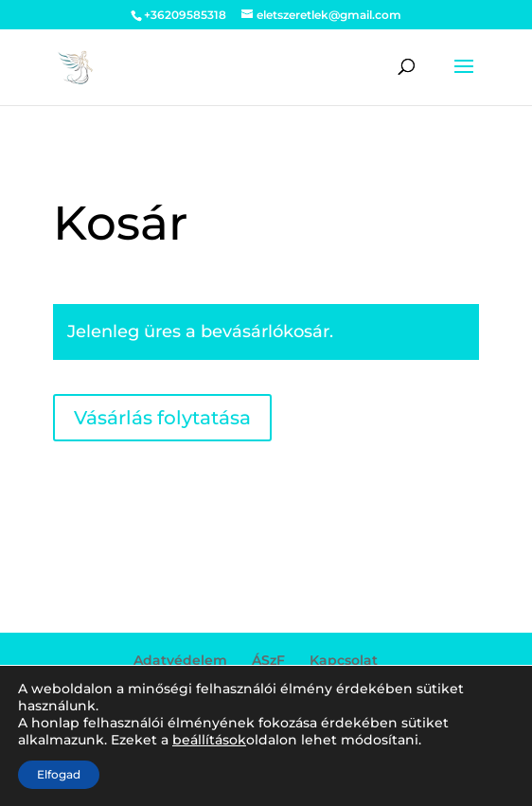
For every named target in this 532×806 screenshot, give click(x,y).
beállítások (209, 740)
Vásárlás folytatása (162, 418)
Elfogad (59, 774)
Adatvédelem (180, 660)
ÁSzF (268, 660)
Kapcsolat (344, 660)
